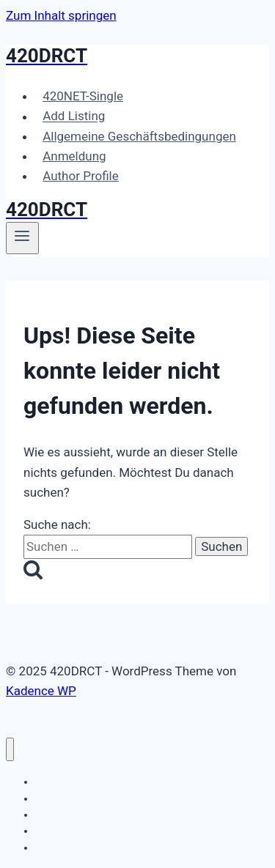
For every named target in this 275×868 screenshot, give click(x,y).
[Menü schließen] (10, 750)
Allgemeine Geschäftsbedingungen (139, 136)
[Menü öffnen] (22, 238)
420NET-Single (83, 96)
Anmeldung (74, 156)
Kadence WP (41, 691)
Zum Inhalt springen (61, 15)
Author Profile (81, 176)
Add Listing (74, 116)
